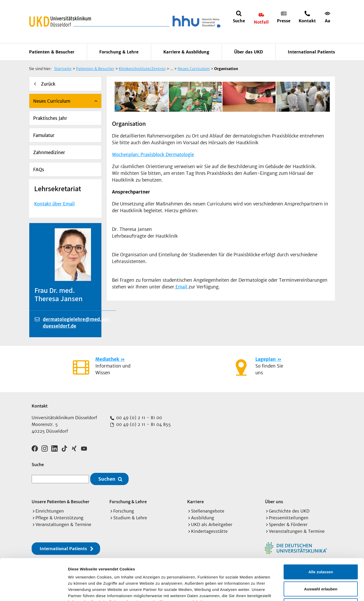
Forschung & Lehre (119, 52)
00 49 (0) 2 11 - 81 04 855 (143, 424)
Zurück (48, 84)
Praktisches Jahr (50, 118)
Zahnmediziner (49, 153)
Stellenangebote (208, 511)
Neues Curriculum (52, 101)
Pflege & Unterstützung (59, 518)
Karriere (195, 502)
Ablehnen (321, 567)
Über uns (274, 502)
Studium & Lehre (130, 518)
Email (181, 287)
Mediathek (107, 359)
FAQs (39, 170)
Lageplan (265, 359)
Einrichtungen (50, 511)
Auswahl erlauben (321, 550)
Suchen (107, 479)
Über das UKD (248, 52)
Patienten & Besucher (52, 52)
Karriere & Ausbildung (186, 52)
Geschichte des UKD (289, 511)
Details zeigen (276, 591)
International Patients (311, 52)
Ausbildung (203, 518)
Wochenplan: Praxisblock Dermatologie (153, 155)
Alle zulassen (321, 533)
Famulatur (44, 135)
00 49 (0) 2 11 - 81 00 (138, 418)
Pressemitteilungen (289, 518)
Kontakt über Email (54, 204)
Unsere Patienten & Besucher (61, 502)
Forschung (124, 511)
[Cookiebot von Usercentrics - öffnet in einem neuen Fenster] (34, 591)
